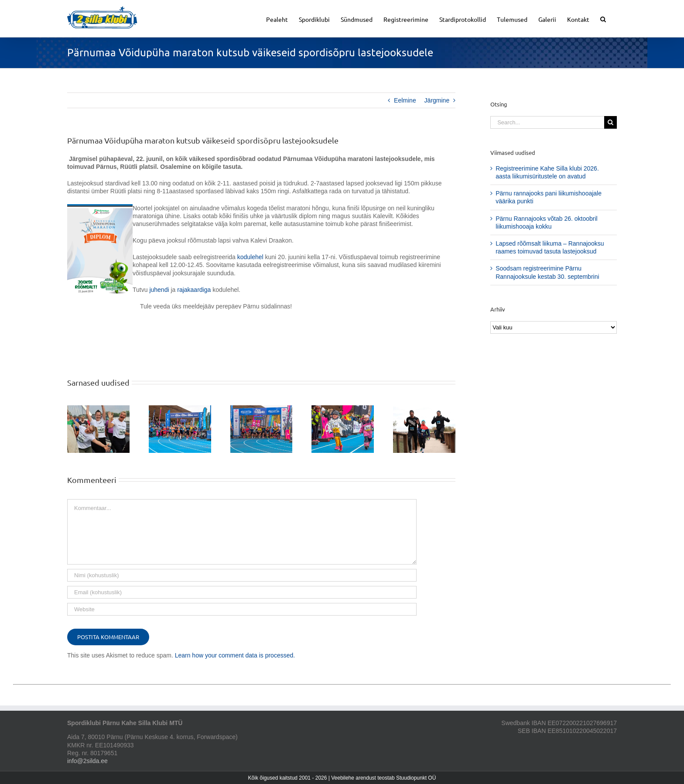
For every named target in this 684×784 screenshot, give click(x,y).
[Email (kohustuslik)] (242, 592)
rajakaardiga (194, 290)
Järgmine (437, 100)
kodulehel (250, 257)
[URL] (242, 609)
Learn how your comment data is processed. (235, 655)
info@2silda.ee (87, 761)
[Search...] (547, 122)
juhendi (159, 290)
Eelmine (405, 100)
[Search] (610, 122)
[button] (603, 19)
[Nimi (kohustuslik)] (242, 575)
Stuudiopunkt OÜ (416, 778)
